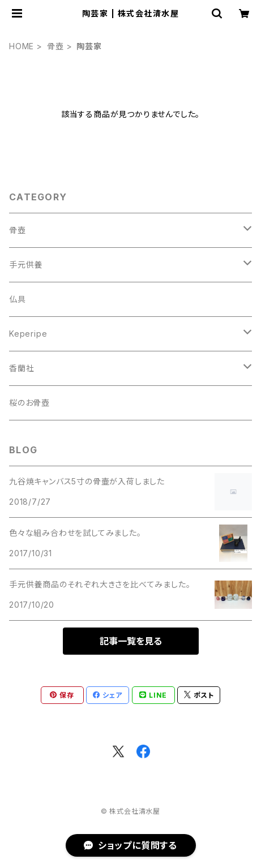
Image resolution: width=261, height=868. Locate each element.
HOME (22, 46)
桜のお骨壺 (29, 403)
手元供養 (26, 265)
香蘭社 (22, 368)
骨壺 (55, 46)
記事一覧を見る (131, 641)
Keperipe (28, 334)
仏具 (18, 299)
